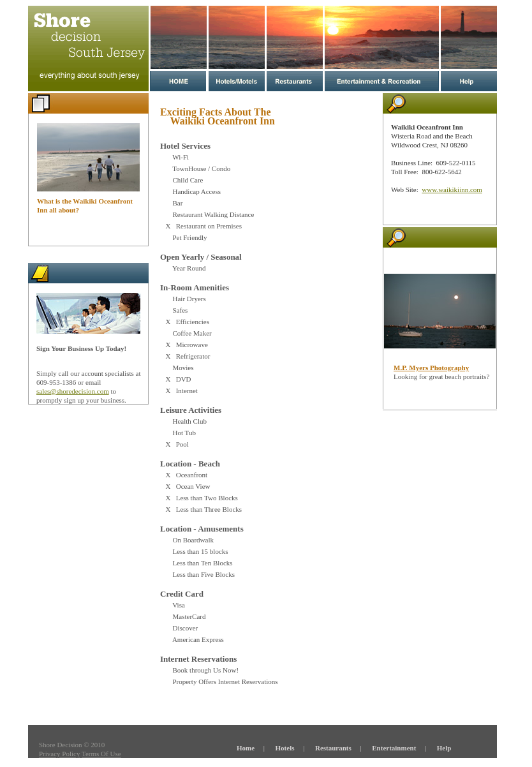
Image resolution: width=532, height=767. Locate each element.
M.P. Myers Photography (431, 368)
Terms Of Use (101, 754)
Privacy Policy (59, 754)
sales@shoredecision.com (73, 391)
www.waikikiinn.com (452, 190)
